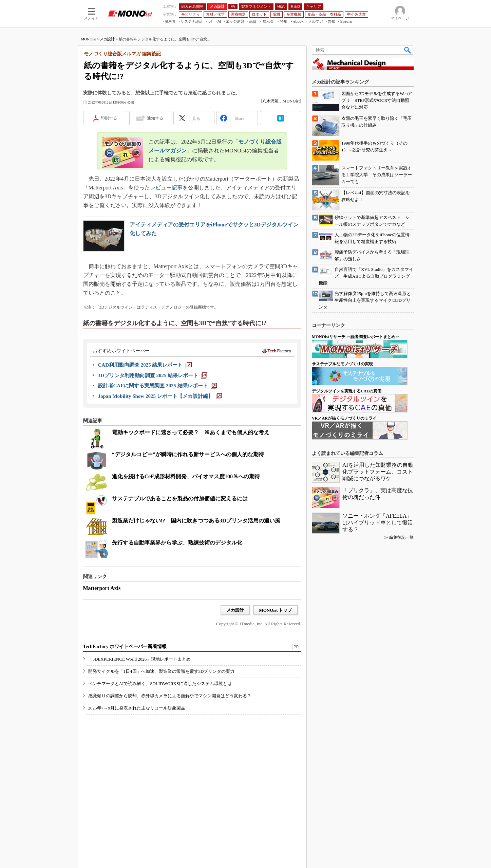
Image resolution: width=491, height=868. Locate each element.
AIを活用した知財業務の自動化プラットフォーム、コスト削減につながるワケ (378, 472)
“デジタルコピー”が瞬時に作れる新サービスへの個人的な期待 (188, 454)
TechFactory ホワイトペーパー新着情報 (125, 647)
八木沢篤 (270, 101)
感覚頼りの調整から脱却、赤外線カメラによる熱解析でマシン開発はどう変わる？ (170, 696)
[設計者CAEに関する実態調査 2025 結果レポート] (157, 386)
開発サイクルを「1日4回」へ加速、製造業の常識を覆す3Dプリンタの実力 (162, 671)
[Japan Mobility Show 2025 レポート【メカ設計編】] (160, 396)
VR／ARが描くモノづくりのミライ (344, 418)
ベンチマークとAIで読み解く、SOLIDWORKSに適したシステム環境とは (160, 684)
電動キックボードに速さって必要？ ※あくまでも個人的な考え (191, 432)
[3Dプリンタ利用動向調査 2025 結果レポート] (153, 375)
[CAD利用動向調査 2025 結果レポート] (145, 365)
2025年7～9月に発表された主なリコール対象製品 (137, 708)
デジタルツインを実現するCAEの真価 (347, 391)
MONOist (89, 39)
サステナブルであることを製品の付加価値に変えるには (180, 498)
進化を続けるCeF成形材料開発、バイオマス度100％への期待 (186, 476)
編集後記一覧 (401, 537)
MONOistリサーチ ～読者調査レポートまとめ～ (356, 337)
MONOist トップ (275, 610)
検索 (408, 50)
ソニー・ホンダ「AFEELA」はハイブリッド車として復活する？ (378, 523)
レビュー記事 (166, 188)
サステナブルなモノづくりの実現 (342, 364)
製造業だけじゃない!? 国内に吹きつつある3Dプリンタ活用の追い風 (196, 521)
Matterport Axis (102, 588)
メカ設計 (107, 39)
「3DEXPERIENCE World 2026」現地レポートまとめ (140, 659)
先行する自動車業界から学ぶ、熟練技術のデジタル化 (177, 543)
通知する (155, 118)
